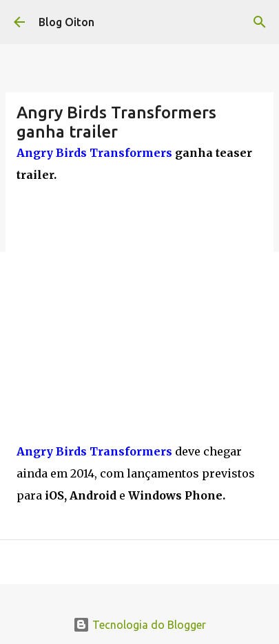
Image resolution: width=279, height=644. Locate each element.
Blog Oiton (66, 22)
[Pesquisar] (260, 22)
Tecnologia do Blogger (139, 625)
